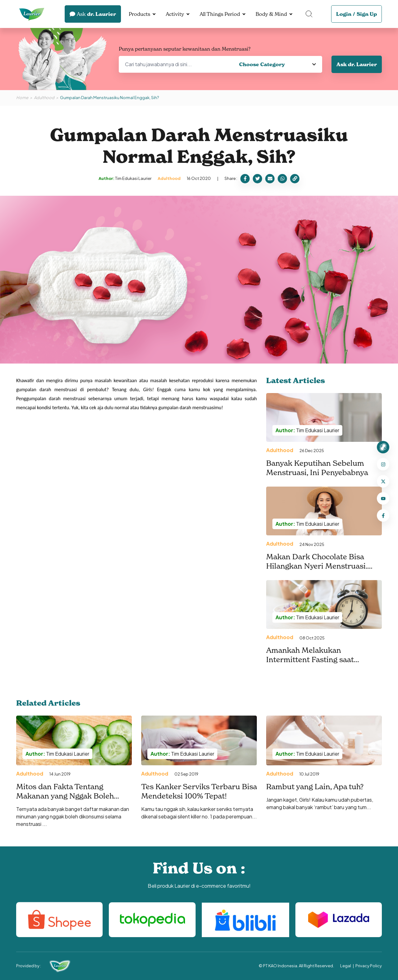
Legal (346, 966)
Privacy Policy (369, 966)
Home (22, 98)
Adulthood (44, 98)
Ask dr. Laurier (357, 64)
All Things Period (220, 14)
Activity (175, 14)
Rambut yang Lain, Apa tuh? (315, 787)
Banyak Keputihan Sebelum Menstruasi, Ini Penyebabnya (317, 468)
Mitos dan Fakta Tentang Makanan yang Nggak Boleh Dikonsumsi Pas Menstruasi (66, 796)
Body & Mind (271, 14)
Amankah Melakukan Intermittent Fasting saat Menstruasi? (310, 659)
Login (344, 14)
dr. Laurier (93, 14)
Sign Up (367, 14)
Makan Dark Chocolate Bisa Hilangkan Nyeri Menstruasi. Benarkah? (317, 566)
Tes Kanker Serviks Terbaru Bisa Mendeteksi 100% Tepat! (199, 791)
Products (139, 14)
